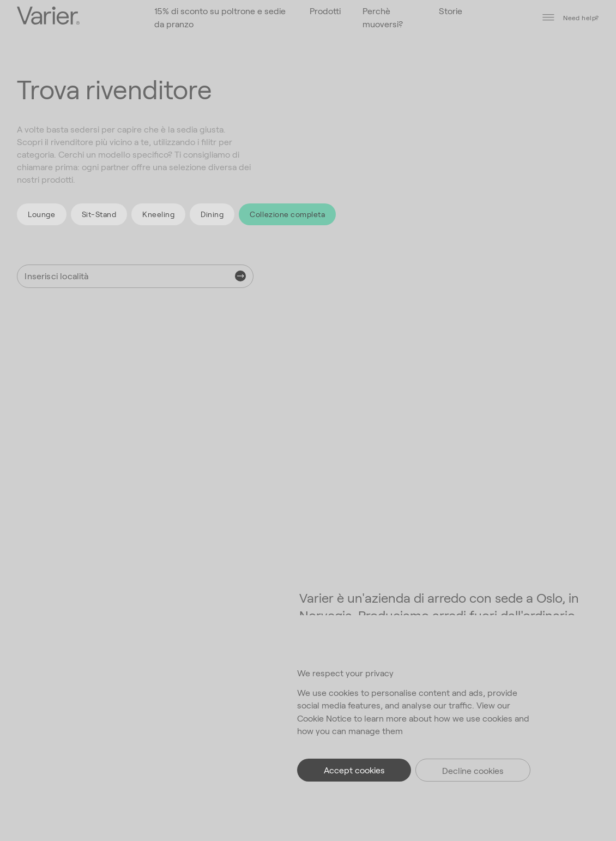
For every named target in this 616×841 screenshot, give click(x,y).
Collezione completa (287, 214)
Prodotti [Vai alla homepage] (325, 11)
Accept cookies (354, 770)
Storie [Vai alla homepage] (451, 11)
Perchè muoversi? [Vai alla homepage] (383, 17)
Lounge (41, 214)
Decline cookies (473, 770)
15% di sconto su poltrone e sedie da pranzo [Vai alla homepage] (220, 17)
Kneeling (158, 214)
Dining (212, 214)
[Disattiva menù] (548, 17)
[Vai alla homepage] (48, 17)
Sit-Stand (99, 214)
